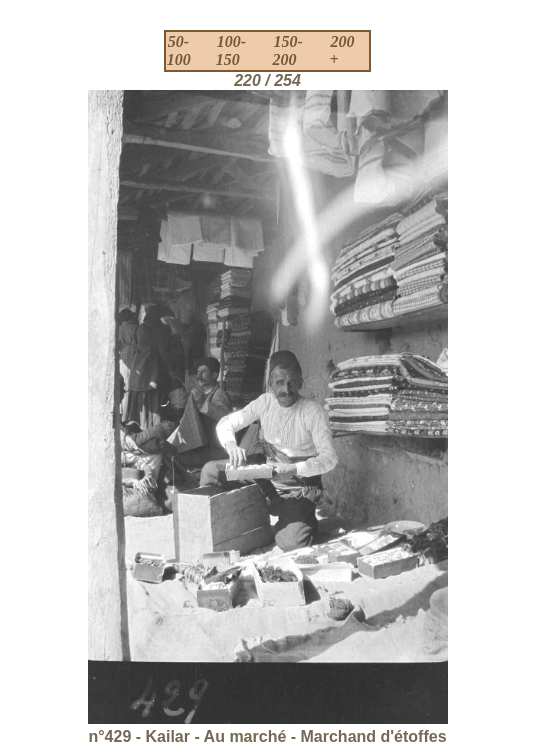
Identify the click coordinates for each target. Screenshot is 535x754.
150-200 (288, 50)
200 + (341, 50)
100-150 (231, 50)
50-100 (179, 50)
